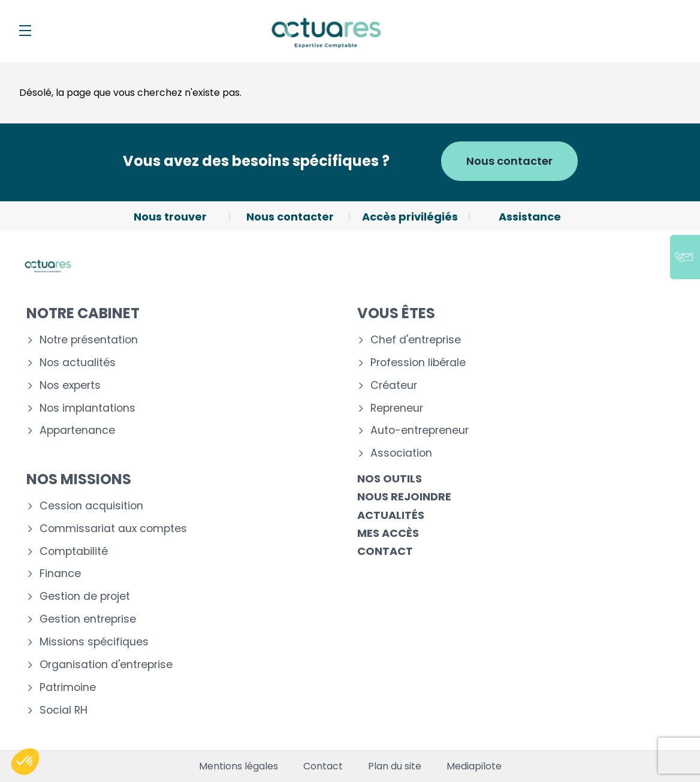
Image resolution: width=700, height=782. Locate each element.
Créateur (394, 386)
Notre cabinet (83, 313)
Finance (60, 574)
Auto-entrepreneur (420, 431)
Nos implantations (87, 408)
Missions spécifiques (94, 642)
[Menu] (25, 31)
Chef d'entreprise (416, 340)
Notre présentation (89, 340)
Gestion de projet (85, 597)
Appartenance (77, 431)
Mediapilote (474, 766)
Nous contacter (509, 161)
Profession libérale (418, 363)
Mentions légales (239, 766)
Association (401, 453)
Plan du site (395, 766)
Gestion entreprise (88, 619)
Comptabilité (74, 552)
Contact (385, 551)
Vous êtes (396, 313)
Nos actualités (78, 363)
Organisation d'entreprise (106, 665)
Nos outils (390, 478)
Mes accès (388, 533)
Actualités (391, 515)
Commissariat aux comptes (113, 529)
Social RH (64, 710)
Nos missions (79, 479)
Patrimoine (68, 688)
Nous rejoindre (404, 496)
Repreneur (397, 408)
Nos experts (70, 386)
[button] (25, 762)
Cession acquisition (91, 506)
